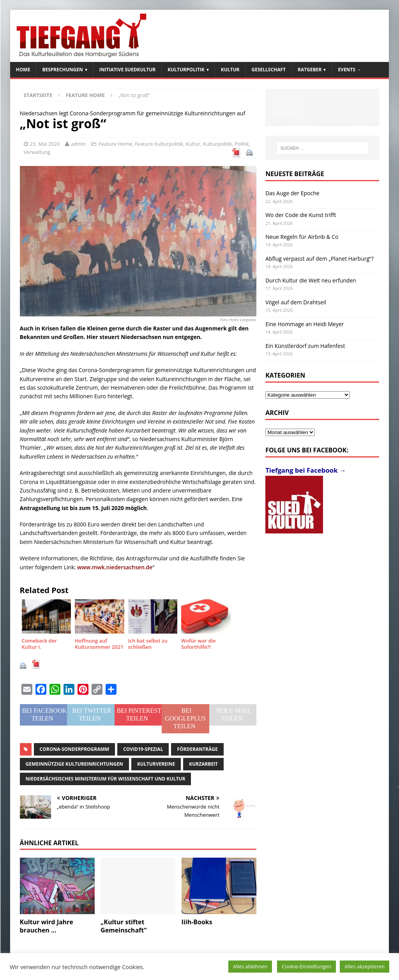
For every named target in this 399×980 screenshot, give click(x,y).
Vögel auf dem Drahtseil (296, 302)
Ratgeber (310, 70)
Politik (242, 144)
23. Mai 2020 (45, 144)
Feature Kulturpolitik (159, 144)
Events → (350, 70)
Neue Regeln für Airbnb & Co (302, 237)
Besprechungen (62, 70)
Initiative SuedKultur (128, 70)
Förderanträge (197, 749)
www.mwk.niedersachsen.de (115, 567)
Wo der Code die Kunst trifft (301, 215)
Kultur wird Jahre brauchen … (47, 926)
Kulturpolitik (186, 70)
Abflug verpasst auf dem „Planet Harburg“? (320, 259)
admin (78, 144)
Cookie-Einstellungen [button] (306, 966)
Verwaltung (37, 152)
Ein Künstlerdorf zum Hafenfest (305, 346)
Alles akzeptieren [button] (365, 966)
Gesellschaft (269, 70)
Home (23, 70)
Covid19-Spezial (143, 749)
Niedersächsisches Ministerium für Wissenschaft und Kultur (106, 779)
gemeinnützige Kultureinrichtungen (74, 764)
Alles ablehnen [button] (250, 966)
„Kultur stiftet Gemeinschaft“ (124, 926)
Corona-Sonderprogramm (75, 749)
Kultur (230, 70)
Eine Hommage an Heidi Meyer (305, 324)
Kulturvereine (156, 764)
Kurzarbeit (203, 764)
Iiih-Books (197, 922)
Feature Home (116, 144)
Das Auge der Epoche (292, 193)
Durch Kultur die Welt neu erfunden (311, 280)
